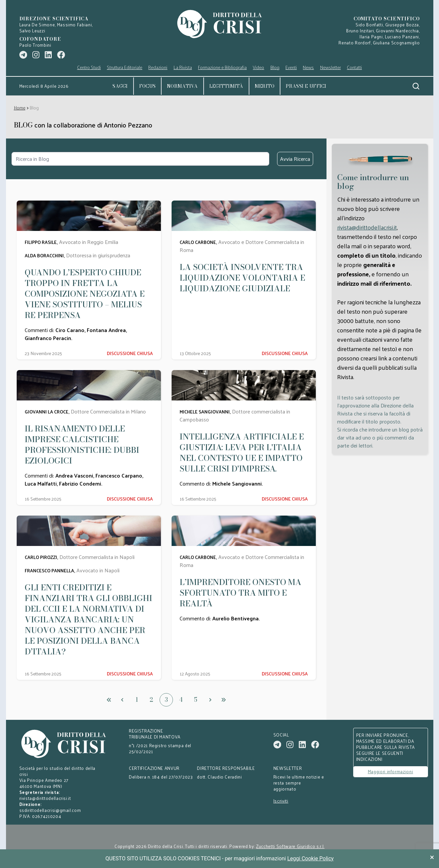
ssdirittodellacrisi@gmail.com (50, 810)
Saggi (120, 86)
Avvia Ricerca (295, 159)
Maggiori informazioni (391, 771)
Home (20, 108)
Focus (147, 86)
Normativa (182, 86)
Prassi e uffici (306, 86)
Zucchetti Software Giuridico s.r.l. (290, 846)
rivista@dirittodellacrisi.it (367, 227)
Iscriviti (281, 801)
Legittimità (226, 86)
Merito (265, 86)
